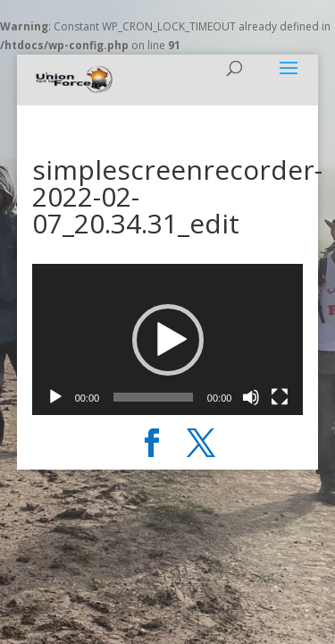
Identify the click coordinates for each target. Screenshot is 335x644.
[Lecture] (55, 397)
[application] (168, 339)
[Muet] (251, 397)
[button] (168, 340)
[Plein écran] (280, 397)
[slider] (153, 397)
